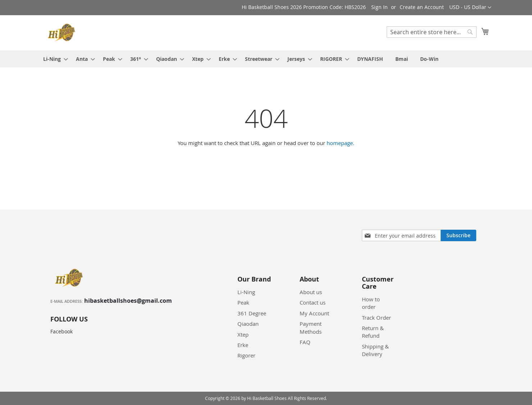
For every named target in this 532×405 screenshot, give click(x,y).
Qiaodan (248, 324)
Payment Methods (311, 327)
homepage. (340, 143)
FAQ (305, 342)
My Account (314, 313)
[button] (470, 8)
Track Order (376, 318)
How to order (371, 303)
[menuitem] (53, 59)
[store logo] (63, 32)
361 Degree (252, 313)
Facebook (62, 331)
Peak (243, 302)
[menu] (266, 59)
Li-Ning (246, 292)
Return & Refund (373, 332)
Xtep (243, 334)
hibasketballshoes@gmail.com (128, 301)
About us (311, 292)
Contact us (313, 302)
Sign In (379, 7)
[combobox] (432, 32)
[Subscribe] (458, 235)
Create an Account (422, 7)
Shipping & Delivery (375, 350)
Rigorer (246, 355)
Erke (243, 345)
